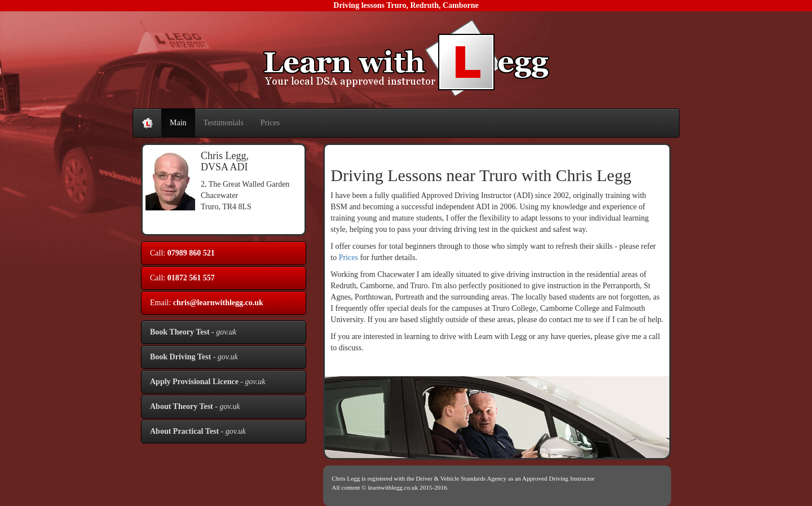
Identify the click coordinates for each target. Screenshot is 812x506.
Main (178, 123)
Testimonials (224, 123)
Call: (182, 253)
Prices (270, 123)
